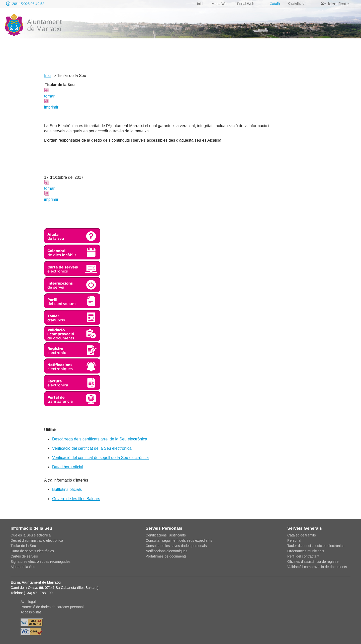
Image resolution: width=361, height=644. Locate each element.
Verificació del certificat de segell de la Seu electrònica (100, 458)
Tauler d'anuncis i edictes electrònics (316, 546)
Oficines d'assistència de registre (313, 562)
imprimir (51, 107)
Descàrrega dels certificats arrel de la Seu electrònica (100, 439)
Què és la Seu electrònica (31, 535)
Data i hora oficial (68, 467)
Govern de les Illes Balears (76, 499)
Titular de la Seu (23, 546)
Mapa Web (219, 4)
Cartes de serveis (24, 556)
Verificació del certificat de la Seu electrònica (92, 448)
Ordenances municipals (306, 551)
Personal (294, 540)
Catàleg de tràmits (302, 535)
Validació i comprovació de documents (317, 567)
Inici (199, 4)
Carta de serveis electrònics (32, 551)
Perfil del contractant (303, 556)
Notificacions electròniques (167, 551)
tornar (49, 96)
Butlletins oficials (67, 489)
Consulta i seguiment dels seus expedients (179, 540)
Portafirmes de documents (166, 556)
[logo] (33, 25)
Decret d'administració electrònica (37, 540)
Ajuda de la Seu (23, 567)
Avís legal (28, 602)
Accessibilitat (31, 612)
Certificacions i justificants (166, 535)
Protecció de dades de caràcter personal (52, 607)
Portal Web (244, 4)
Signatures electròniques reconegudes (40, 562)
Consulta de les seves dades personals (176, 546)
